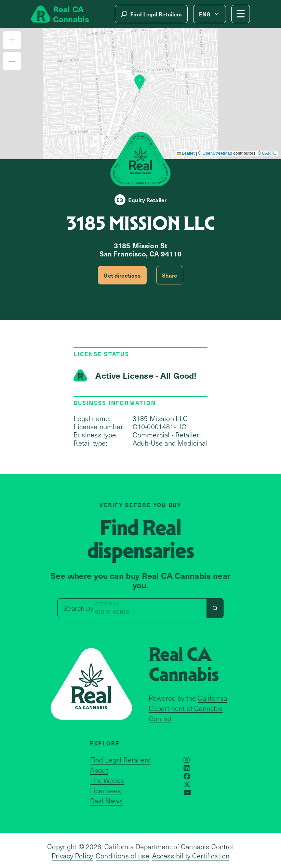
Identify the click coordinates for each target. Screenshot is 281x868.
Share (170, 275)
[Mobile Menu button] (241, 14)
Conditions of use (123, 856)
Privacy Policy (72, 856)
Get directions (122, 275)
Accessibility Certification (191, 856)
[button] (12, 40)
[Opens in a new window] (187, 760)
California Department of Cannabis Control (188, 708)
